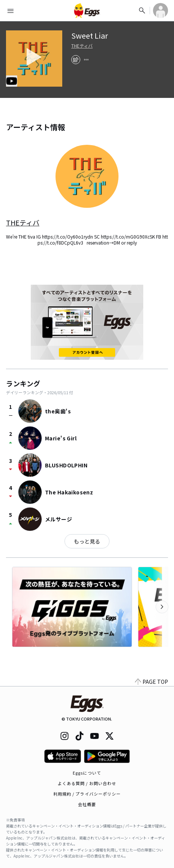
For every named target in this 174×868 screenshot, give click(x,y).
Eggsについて (87, 773)
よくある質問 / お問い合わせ (87, 783)
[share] (76, 60)
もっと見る (87, 541)
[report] (86, 60)
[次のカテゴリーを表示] (162, 607)
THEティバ (82, 46)
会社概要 (87, 804)
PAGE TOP (151, 682)
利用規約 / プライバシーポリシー (87, 794)
